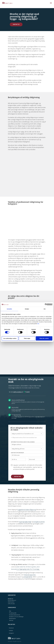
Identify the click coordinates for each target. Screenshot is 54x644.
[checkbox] (27, 467)
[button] (17, 477)
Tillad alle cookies (44, 338)
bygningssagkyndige (25, 522)
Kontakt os (16, 24)
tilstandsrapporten (30, 575)
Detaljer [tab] (27, 309)
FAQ (10, 611)
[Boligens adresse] (27, 444)
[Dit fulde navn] (27, 455)
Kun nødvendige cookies (10, 338)
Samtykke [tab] (9, 309)
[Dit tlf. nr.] (18, 459)
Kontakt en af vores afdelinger (16, 617)
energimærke (28, 577)
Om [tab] (45, 309)
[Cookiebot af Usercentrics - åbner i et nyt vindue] (46, 304)
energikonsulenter (39, 522)
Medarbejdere (12, 618)
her (38, 324)
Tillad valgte (27, 338)
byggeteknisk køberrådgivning (27, 509)
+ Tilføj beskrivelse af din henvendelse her (24, 437)
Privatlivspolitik (13, 613)
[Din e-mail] (36, 459)
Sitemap (11, 620)
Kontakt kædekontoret (15, 615)
